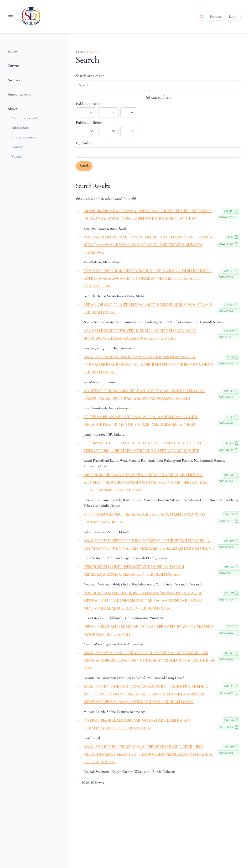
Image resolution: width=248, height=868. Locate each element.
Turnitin (18, 156)
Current (13, 66)
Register (216, 17)
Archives (14, 80)
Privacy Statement (24, 137)
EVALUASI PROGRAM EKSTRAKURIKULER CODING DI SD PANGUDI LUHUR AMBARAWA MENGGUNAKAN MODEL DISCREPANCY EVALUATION (147, 279)
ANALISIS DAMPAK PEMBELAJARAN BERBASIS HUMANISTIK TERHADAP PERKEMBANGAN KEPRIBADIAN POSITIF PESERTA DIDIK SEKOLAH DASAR (148, 365)
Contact (17, 147)
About (12, 109)
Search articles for (90, 76)
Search (84, 166)
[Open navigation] (10, 17)
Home (12, 51)
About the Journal (24, 118)
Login (233, 17)
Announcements (19, 94)
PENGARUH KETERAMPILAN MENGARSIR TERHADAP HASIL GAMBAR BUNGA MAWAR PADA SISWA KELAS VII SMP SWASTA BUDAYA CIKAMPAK (149, 245)
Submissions (20, 128)
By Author (84, 143)
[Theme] (201, 17)
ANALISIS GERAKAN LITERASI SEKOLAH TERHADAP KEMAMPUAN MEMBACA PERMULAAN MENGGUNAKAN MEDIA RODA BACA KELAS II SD (149, 661)
